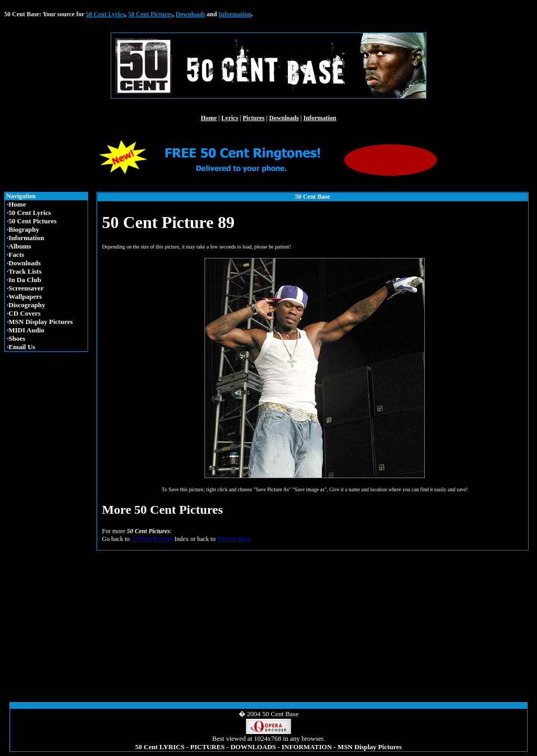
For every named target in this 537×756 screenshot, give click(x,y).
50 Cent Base (234, 539)
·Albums (19, 246)
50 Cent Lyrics (106, 14)
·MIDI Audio (26, 330)
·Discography (26, 305)
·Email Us (21, 347)
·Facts (15, 255)
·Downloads (24, 263)
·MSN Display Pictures (40, 322)
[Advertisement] (48, 517)
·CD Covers (24, 313)
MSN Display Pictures (370, 747)
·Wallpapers (24, 296)
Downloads (191, 14)
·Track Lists (24, 271)
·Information (25, 238)
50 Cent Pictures (150, 14)
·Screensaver (25, 288)
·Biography (23, 229)
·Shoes (16, 338)
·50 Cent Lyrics (29, 213)
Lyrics (230, 118)
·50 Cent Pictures (32, 221)
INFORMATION (307, 747)
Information (235, 14)
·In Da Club (24, 280)
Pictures (254, 118)
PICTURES (208, 747)
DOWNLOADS (253, 747)
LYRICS (172, 747)
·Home (16, 204)
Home (209, 118)
